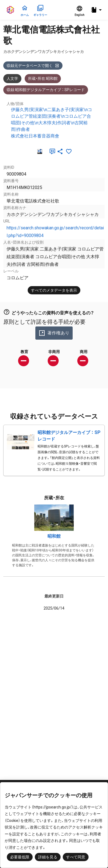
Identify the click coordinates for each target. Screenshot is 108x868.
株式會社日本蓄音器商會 (35, 136)
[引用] (51, 151)
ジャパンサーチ (11, 10)
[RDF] (39, 151)
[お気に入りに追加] (69, 151)
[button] (97, 10)
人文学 (12, 78)
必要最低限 (20, 857)
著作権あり (54, 333)
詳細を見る (48, 857)
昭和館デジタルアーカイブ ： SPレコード (69, 436)
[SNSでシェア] (60, 151)
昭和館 (54, 536)
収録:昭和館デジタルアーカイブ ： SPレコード (46, 90)
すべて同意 (76, 857)
